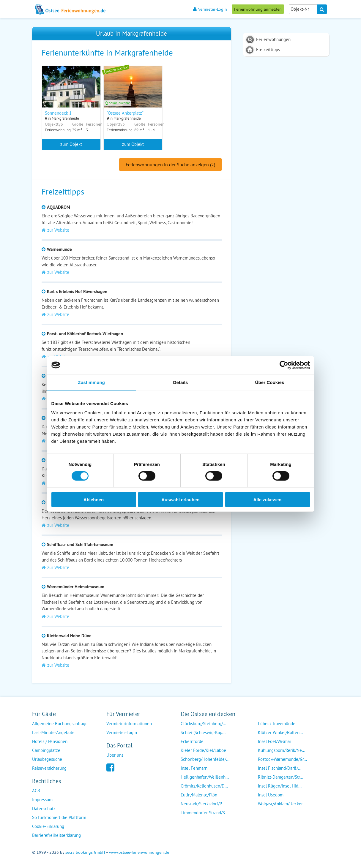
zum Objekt (71, 144)
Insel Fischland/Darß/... (280, 768)
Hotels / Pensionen (50, 742)
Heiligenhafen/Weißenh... (205, 777)
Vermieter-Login (210, 9)
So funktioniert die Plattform (59, 818)
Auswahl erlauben (180, 500)
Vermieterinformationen (129, 724)
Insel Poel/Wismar (275, 742)
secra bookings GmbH (85, 853)
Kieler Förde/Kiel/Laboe (203, 751)
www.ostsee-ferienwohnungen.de (139, 853)
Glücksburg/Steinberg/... (203, 724)
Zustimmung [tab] (91, 382)
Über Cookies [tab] (270, 382)
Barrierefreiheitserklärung (56, 835)
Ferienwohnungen (273, 39)
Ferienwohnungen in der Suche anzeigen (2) (170, 165)
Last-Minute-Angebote (53, 733)
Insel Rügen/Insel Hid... (280, 786)
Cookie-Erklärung (48, 827)
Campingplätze (46, 751)
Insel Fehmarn (194, 768)
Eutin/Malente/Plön (199, 795)
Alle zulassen (267, 500)
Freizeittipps (268, 49)
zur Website (55, 230)
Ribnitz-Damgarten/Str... (280, 777)
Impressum (42, 800)
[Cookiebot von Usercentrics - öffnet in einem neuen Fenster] (284, 365)
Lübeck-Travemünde (277, 724)
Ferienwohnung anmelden (258, 9)
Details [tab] (181, 382)
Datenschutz (44, 809)
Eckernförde (192, 742)
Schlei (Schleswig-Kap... (203, 733)
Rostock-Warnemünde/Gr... (282, 759)
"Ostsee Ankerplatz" (125, 113)
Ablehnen (94, 500)
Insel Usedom (271, 795)
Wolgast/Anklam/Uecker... (282, 804)
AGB (36, 791)
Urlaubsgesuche (47, 759)
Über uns (115, 755)
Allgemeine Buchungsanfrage (60, 724)
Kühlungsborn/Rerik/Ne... (282, 751)
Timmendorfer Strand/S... (204, 813)
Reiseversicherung (49, 768)
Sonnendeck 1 (58, 113)
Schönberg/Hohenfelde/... (205, 759)
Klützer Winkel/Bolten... (280, 733)
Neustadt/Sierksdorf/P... (203, 804)
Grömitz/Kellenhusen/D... (204, 786)
